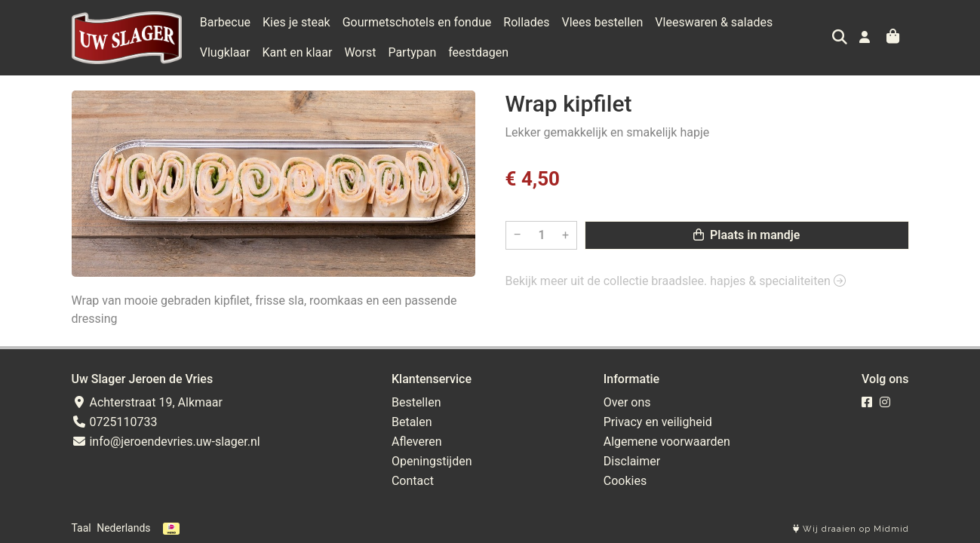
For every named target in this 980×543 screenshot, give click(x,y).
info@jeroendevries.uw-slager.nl (166, 442)
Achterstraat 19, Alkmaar (147, 402)
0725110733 (115, 422)
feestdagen (416, 52)
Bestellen (416, 402)
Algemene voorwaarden (667, 442)
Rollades (526, 22)
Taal (81, 528)
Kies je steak (296, 22)
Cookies (625, 481)
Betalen (412, 422)
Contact (413, 481)
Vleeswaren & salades (714, 22)
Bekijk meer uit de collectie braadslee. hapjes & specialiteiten (676, 281)
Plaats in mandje (747, 235)
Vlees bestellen (603, 22)
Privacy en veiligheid (658, 422)
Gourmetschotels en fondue (417, 22)
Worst (298, 52)
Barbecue (225, 22)
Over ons (627, 402)
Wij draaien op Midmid (851, 529)
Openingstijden (432, 461)
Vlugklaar (810, 22)
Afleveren (417, 442)
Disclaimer (632, 461)
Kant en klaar (235, 52)
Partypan (350, 52)
